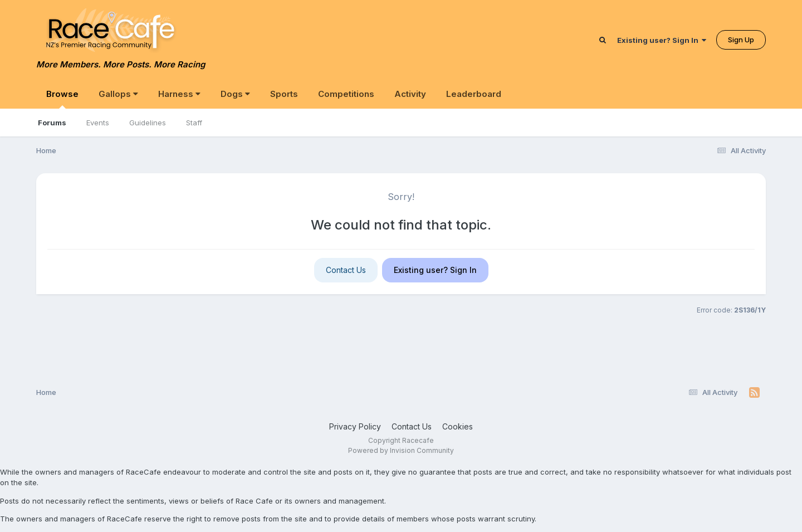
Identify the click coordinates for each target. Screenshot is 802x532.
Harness (179, 94)
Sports (284, 94)
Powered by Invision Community (401, 450)
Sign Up (741, 40)
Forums (52, 123)
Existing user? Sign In (662, 40)
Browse (62, 99)
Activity (410, 94)
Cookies (458, 426)
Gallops (118, 94)
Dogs (235, 94)
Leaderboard (474, 94)
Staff (194, 123)
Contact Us (346, 270)
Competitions (346, 94)
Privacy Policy (355, 426)
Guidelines (148, 123)
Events (98, 123)
